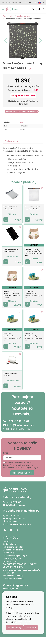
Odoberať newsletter (22, 473)
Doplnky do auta (24, 16)
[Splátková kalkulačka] (23, 96)
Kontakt (7, 541)
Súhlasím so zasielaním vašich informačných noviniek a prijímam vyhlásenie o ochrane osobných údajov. (21, 465)
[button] (3, 9)
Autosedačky (8, 16)
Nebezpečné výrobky (13, 576)
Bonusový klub (10, 561)
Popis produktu (12, 141)
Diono (22, 122)
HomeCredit (8, 573)
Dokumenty (8, 553)
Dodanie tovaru (10, 544)
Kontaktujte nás (10, 589)
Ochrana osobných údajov (15, 556)
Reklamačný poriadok (13, 547)
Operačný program (12, 558)
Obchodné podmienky (13, 550)
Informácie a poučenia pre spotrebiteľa (21, 570)
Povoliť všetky (14, 628)
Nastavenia (31, 628)
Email (6, 453)
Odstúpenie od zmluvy (13, 579)
